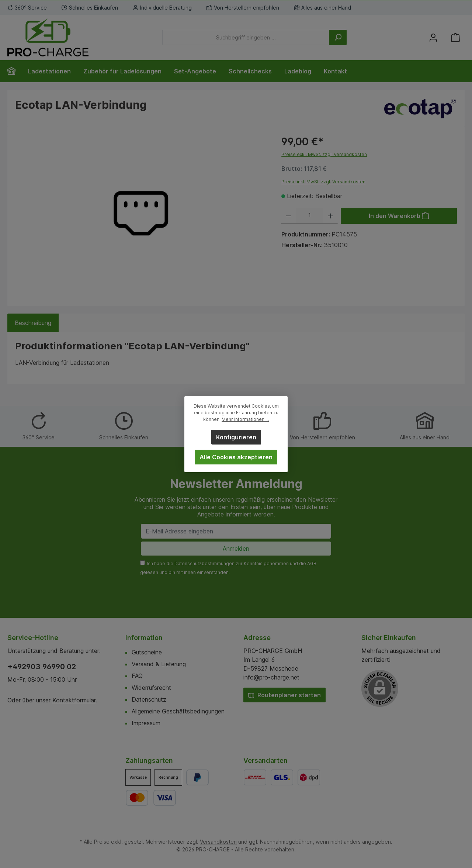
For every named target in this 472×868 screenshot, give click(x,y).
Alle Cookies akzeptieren (236, 457)
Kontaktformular (74, 700)
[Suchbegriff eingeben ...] (246, 37)
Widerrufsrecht (151, 688)
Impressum (146, 723)
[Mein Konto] (433, 37)
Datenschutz (149, 699)
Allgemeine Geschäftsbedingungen (178, 711)
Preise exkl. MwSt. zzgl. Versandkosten (324, 154)
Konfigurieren (236, 437)
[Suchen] (338, 37)
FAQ (137, 676)
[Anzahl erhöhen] (331, 216)
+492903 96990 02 (42, 667)
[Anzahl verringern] (289, 216)
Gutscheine (147, 652)
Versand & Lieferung (159, 664)
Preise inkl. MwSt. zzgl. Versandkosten (323, 182)
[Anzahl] (310, 216)
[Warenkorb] (455, 37)
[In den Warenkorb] (399, 216)
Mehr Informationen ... (245, 419)
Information (144, 638)
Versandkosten (218, 842)
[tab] (33, 323)
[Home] (15, 71)
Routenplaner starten (284, 695)
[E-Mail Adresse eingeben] (236, 531)
